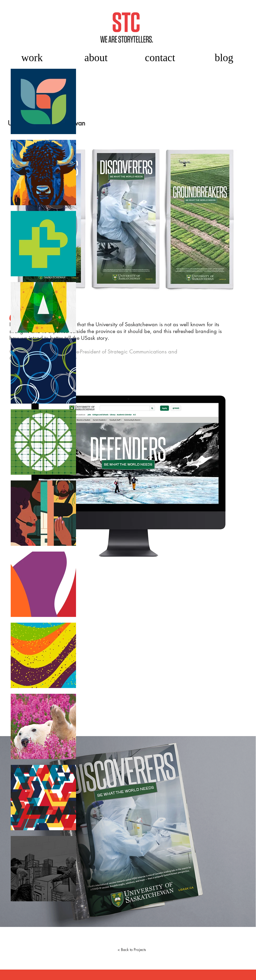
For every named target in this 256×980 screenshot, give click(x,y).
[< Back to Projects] (132, 950)
